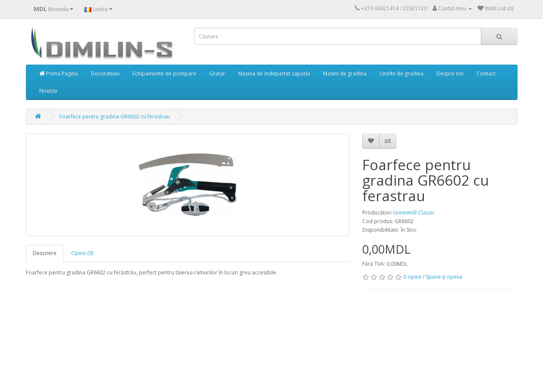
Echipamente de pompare (164, 73)
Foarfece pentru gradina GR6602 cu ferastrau (115, 117)
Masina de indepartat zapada (274, 73)
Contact (486, 73)
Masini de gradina (345, 73)
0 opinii (412, 277)
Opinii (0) (82, 253)
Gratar (217, 73)
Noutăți (48, 91)
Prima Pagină (59, 73)
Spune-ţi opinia (444, 277)
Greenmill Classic (414, 213)
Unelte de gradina (402, 73)
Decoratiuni (105, 73)
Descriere (45, 253)
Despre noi (450, 73)
